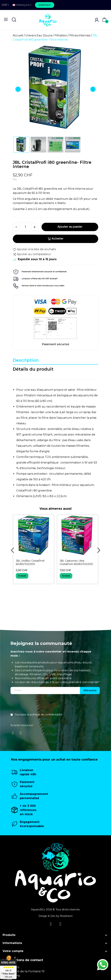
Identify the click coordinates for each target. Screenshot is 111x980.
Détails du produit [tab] (33, 369)
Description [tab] (26, 360)
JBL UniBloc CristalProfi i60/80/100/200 (30, 563)
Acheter (56, 239)
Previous (18, 89)
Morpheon (66, 916)
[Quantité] (25, 227)
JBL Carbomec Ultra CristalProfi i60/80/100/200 (76, 563)
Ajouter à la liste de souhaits (34, 249)
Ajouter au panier (70, 227)
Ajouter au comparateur (32, 254)
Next (93, 89)
